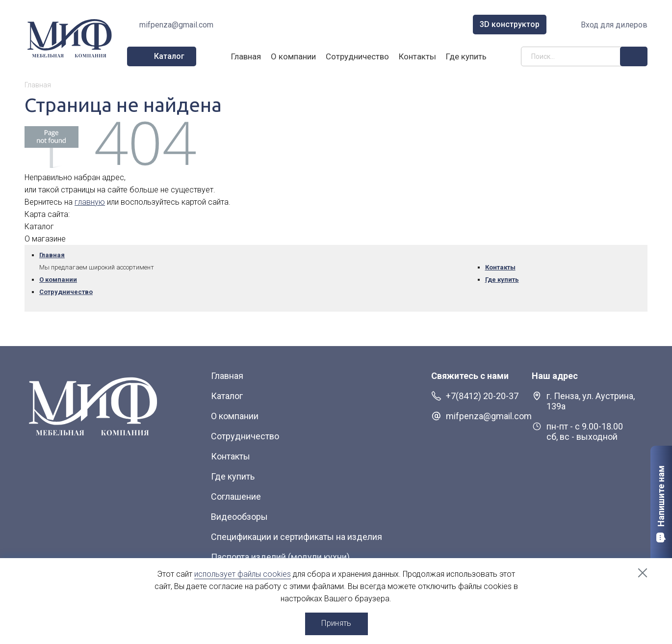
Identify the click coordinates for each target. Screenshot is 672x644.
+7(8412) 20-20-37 (482, 396)
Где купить (466, 56)
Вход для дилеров (614, 25)
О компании (293, 56)
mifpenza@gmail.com (176, 25)
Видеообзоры (239, 517)
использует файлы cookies (243, 574)
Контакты (417, 56)
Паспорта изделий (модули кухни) (280, 557)
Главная (246, 56)
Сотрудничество (357, 56)
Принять (336, 623)
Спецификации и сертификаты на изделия (297, 537)
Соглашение (236, 496)
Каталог (227, 396)
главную (90, 202)
